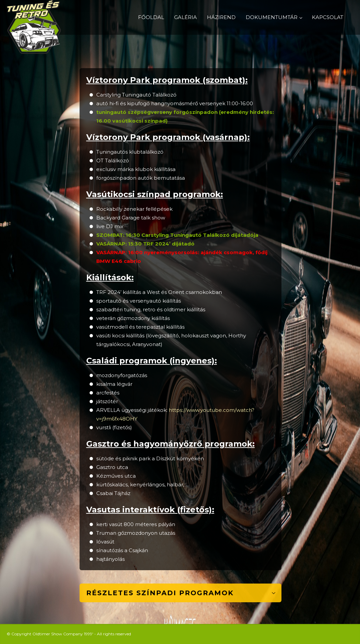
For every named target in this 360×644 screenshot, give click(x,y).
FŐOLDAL (151, 17)
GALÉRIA (186, 17)
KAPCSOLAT (328, 17)
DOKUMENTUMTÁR (274, 17)
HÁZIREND (221, 17)
